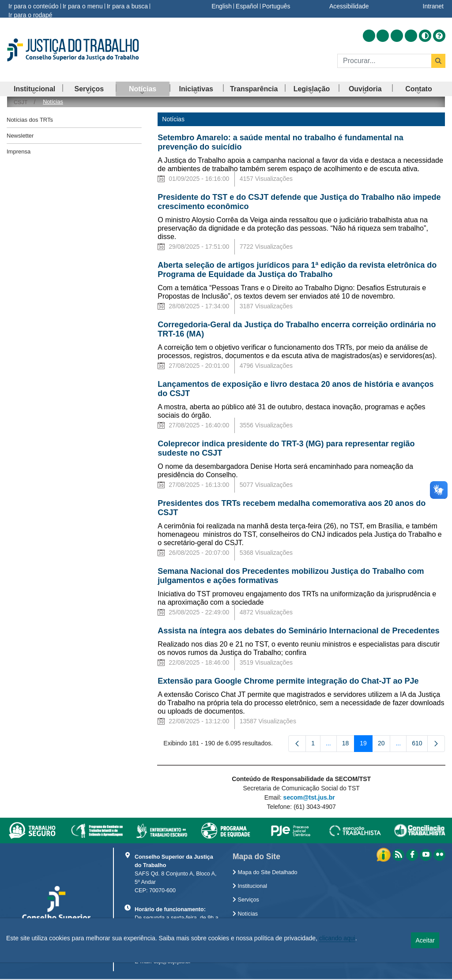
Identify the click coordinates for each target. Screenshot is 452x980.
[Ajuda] (439, 36)
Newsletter (20, 136)
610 (420, 745)
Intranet (433, 6)
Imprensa (19, 151)
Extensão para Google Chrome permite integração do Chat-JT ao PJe (289, 681)
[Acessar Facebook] (383, 36)
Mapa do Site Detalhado (265, 872)
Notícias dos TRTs (30, 120)
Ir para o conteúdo (34, 6)
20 (384, 745)
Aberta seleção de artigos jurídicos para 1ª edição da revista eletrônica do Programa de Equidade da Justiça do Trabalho (297, 270)
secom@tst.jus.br (309, 797)
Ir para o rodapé (30, 15)
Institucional (250, 886)
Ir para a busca (127, 6)
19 (366, 745)
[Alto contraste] (425, 36)
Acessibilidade (349, 6)
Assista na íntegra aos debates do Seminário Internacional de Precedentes (298, 631)
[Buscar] (384, 61)
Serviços (246, 900)
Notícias (245, 914)
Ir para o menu (83, 6)
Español (247, 6)
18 (348, 745)
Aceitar (425, 940)
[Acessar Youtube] (397, 36)
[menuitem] (34, 89)
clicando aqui (337, 938)
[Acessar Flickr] (411, 36)
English (222, 6)
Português (276, 6)
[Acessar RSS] (369, 36)
